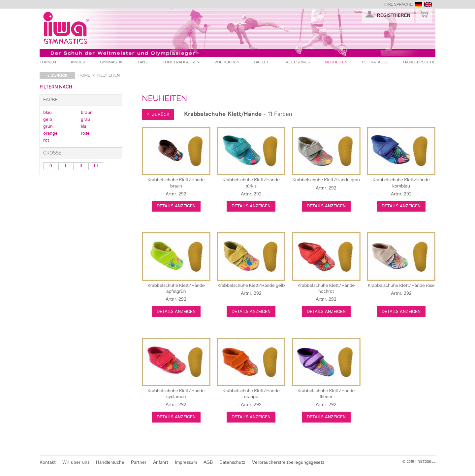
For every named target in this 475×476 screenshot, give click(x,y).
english (428, 4)
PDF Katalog (375, 62)
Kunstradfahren (181, 62)
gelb (48, 119)
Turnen (48, 62)
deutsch (419, 4)
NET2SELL (427, 462)
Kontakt (48, 462)
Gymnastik (111, 62)
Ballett (263, 62)
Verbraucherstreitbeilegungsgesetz (288, 462)
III (96, 166)
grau (85, 119)
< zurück (57, 76)
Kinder (78, 62)
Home (84, 75)
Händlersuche (419, 62)
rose (85, 133)
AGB (208, 462)
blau (47, 113)
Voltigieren (227, 62)
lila (83, 126)
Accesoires (298, 62)
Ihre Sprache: (399, 4)
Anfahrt (161, 462)
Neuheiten (336, 62)
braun (87, 113)
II (81, 166)
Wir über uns (76, 462)
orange (50, 133)
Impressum (186, 462)
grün (48, 126)
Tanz (143, 62)
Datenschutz (232, 462)
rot (46, 140)
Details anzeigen (176, 206)
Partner (139, 462)
